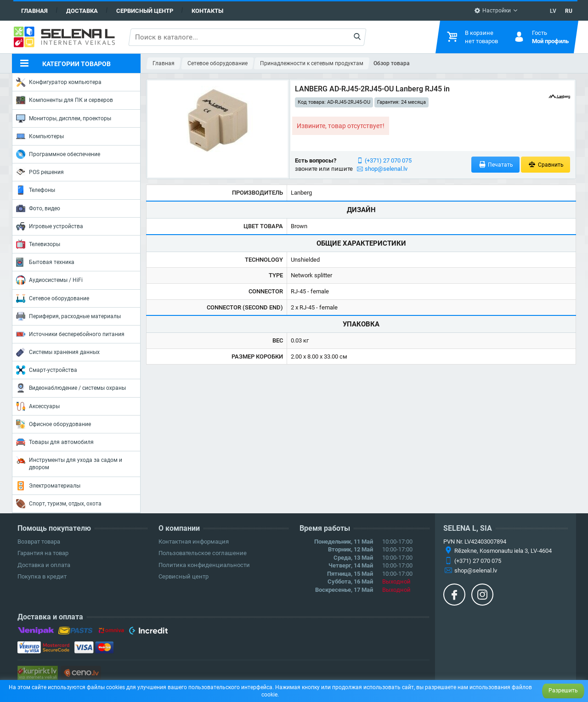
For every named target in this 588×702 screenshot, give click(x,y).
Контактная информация (194, 542)
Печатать (496, 165)
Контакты (207, 11)
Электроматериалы (48, 486)
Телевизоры (38, 244)
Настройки (492, 11)
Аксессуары (38, 406)
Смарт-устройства (47, 370)
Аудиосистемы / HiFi (49, 280)
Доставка (82, 11)
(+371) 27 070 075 (388, 160)
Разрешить (563, 691)
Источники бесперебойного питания (70, 334)
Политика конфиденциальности (204, 565)
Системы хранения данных (58, 352)
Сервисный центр (145, 11)
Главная (34, 11)
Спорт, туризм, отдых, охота (59, 504)
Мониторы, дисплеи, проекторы (64, 118)
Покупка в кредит (42, 576)
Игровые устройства (50, 226)
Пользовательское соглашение (203, 553)
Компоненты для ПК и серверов (65, 100)
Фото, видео (38, 208)
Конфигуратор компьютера (59, 82)
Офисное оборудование (54, 424)
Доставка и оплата (44, 565)
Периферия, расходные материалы (68, 316)
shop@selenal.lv (386, 169)
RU (569, 11)
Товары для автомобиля (55, 442)
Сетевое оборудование (53, 298)
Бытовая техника (45, 262)
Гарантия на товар (43, 553)
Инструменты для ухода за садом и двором (69, 463)
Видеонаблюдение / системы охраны (71, 388)
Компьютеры (40, 136)
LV (553, 11)
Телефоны (36, 190)
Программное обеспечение (58, 154)
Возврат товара (39, 542)
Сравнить (546, 165)
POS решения (40, 172)
